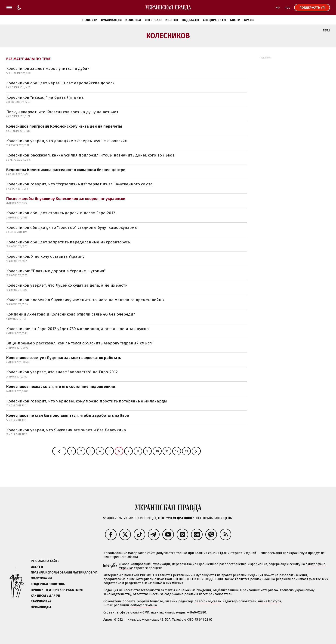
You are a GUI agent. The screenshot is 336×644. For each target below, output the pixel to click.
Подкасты (190, 20)
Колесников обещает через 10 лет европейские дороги (60, 83)
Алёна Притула (270, 601)
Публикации (111, 20)
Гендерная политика (48, 584)
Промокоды (41, 607)
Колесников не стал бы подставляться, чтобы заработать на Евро (68, 416)
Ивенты (172, 20)
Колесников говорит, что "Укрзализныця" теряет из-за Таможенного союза (79, 184)
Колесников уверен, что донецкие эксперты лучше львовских (66, 141)
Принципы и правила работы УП (57, 590)
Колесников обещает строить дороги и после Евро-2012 (61, 213)
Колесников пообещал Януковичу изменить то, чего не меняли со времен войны (85, 300)
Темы (326, 31)
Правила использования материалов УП (64, 572)
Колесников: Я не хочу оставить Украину (45, 256)
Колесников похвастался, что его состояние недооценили (61, 387)
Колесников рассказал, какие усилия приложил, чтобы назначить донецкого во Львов (90, 155)
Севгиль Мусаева (208, 601)
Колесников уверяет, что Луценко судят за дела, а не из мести (67, 285)
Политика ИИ (41, 578)
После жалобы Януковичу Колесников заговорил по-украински (66, 199)
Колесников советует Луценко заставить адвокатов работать (64, 358)
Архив (249, 20)
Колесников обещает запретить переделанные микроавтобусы (68, 242)
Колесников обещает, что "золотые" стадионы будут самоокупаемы (72, 228)
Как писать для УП (45, 596)
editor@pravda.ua (144, 605)
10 (157, 451)
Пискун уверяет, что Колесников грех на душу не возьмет (62, 112)
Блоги (235, 20)
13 (186, 451)
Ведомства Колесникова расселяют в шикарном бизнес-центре (66, 170)
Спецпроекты (214, 20)
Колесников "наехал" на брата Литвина (45, 97)
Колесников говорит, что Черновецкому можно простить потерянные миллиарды (87, 401)
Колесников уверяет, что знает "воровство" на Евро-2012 (62, 372)
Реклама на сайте (45, 561)
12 (177, 451)
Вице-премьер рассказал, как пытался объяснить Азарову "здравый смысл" (80, 343)
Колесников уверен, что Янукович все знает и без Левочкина (66, 430)
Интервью (153, 20)
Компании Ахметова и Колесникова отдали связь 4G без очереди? (71, 314)
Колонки (133, 20)
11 (167, 451)
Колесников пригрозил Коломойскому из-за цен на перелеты (64, 126)
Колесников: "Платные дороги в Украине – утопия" (56, 271)
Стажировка (41, 601)
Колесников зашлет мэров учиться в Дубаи (48, 69)
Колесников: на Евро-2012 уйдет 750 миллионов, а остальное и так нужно (77, 329)
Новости (90, 20)
